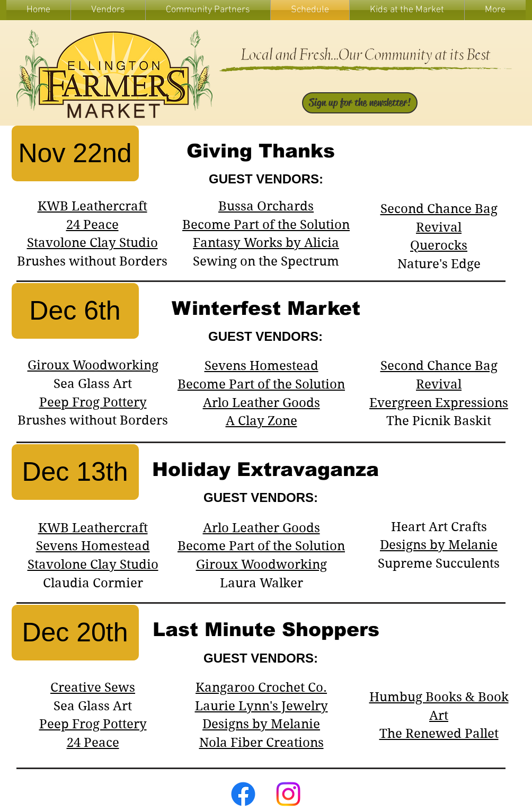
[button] (407, 10)
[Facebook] (243, 794)
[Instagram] (288, 794)
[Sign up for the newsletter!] (360, 103)
